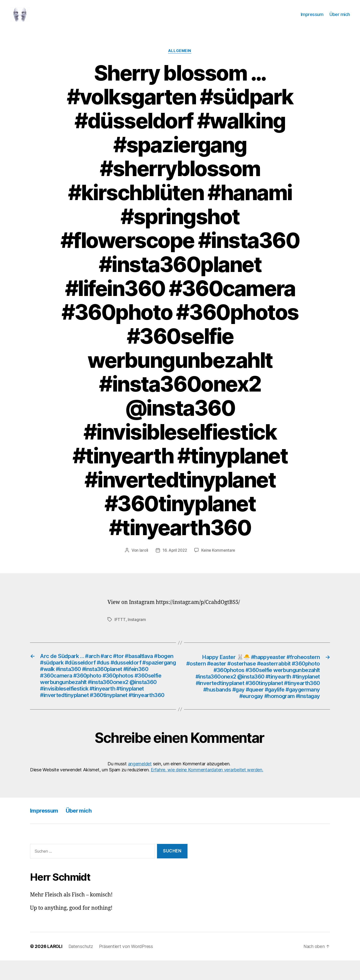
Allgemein (180, 59)
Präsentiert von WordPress (128, 966)
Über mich (340, 18)
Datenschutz (82, 966)
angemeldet (140, 783)
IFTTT (120, 627)
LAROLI (55, 966)
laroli (143, 558)
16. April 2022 (174, 558)
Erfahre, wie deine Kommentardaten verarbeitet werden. (207, 789)
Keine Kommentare (219, 558)
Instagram (137, 627)
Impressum (312, 18)
